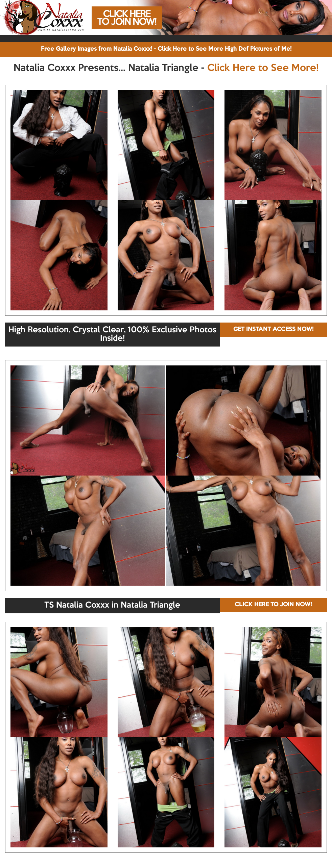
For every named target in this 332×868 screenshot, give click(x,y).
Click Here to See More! (263, 68)
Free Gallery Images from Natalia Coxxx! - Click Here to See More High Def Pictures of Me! (166, 49)
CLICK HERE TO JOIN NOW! (273, 605)
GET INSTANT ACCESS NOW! (273, 329)
